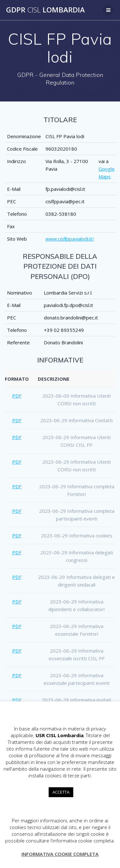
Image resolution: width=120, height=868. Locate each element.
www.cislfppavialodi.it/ (70, 239)
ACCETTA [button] (61, 792)
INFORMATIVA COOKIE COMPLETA (60, 854)
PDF (17, 396)
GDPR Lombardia (45, 10)
